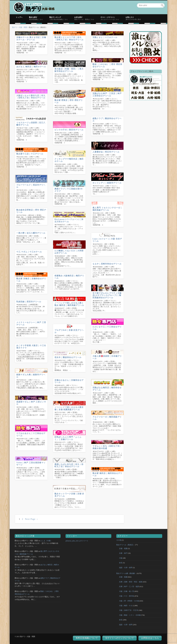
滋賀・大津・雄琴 (126, 568)
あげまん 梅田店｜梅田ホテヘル (31, 67)
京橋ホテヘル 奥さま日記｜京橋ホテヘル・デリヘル (31, 39)
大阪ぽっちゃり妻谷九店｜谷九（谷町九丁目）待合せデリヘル (31, 97)
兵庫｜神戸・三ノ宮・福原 (129, 587)
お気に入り (133, 18)
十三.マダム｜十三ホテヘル (29, 252)
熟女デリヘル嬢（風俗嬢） (126, 573)
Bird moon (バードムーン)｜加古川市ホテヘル (69, 221)
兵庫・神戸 (123, 553)
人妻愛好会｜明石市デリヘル (106, 152)
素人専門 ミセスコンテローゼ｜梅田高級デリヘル (107, 209)
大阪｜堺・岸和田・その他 (129, 601)
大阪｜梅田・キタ (126, 606)
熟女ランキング (58, 18)
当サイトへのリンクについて (119, 638)
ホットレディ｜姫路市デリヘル (107, 183)
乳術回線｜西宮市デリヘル (29, 302)
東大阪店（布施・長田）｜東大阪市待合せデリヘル (69, 70)
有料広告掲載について (87, 638)
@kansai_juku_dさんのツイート (77, 541)
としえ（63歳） (46, 541)
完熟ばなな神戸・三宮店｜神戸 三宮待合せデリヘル (107, 95)
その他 (119, 540)
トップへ (19, 17)
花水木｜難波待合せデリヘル (68, 357)
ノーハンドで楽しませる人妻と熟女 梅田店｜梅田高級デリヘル (69, 304)
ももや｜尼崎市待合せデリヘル (107, 264)
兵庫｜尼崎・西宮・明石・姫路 (131, 582)
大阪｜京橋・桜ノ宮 (127, 591)
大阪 (121, 558)
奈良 (121, 563)
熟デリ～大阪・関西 (20, 27)
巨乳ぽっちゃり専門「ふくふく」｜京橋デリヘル (68, 438)
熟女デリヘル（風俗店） (125, 545)
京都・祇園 (123, 549)
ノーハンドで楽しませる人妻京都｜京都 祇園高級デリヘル (69, 408)
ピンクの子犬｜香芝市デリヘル (69, 130)
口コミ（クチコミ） (110, 18)
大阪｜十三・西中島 (127, 596)
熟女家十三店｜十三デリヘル (30, 154)
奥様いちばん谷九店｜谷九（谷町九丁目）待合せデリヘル (69, 465)
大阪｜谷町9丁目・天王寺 (129, 610)
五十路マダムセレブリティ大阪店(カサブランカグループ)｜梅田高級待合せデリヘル (107, 295)
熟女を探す (36, 18)
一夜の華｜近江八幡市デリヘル (31, 233)
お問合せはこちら (150, 638)
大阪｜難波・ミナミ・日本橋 (130, 615)
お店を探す (84, 18)
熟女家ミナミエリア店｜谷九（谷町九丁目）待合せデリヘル (69, 39)
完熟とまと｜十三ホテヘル (105, 37)
